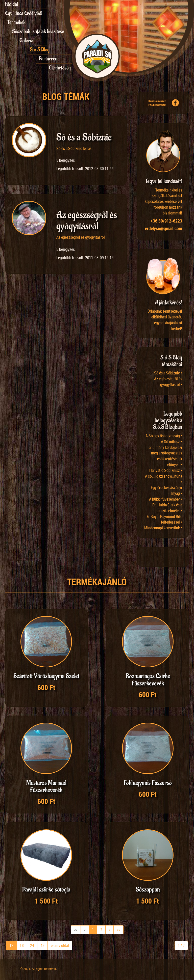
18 (22, 945)
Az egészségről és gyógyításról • (168, 382)
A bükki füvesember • (166, 499)
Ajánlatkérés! (169, 303)
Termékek (17, 22)
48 (42, 945)
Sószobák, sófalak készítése (38, 31)
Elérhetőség (60, 68)
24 (32, 945)
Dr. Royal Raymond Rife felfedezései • (164, 519)
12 (11, 945)
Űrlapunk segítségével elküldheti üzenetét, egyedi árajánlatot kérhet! (165, 320)
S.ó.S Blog (40, 50)
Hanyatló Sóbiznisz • (166, 470)
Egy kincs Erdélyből (24, 13)
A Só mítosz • (172, 442)
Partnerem (49, 59)
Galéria (26, 40)
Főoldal (11, 4)
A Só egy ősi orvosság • (164, 436)
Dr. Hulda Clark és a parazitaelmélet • (167, 508)
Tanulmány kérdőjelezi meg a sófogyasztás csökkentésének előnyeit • (165, 456)
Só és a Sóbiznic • (168, 373)
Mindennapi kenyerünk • (163, 528)
